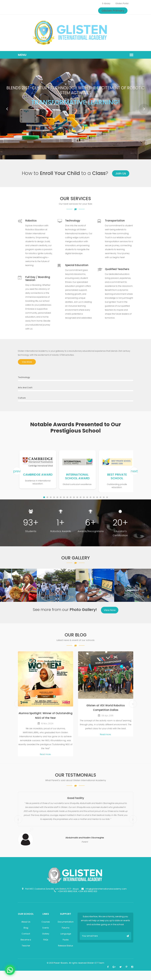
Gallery (46, 934)
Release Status (66, 946)
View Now (110, 610)
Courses (46, 922)
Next (142, 107)
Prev (5, 107)
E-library (106, 3)
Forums (66, 928)
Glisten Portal (122, 3)
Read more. (45, 754)
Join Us (121, 173)
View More (27, 362)
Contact (26, 934)
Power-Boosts (61, 963)
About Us (26, 922)
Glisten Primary (113, 11)
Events (46, 928)
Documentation (66, 922)
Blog (26, 928)
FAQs (46, 940)
